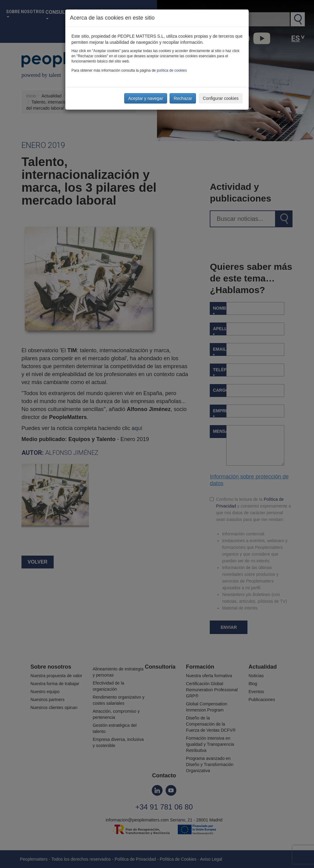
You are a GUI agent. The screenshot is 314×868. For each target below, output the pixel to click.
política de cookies (172, 70)
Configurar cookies (221, 98)
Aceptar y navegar (146, 98)
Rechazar (183, 98)
